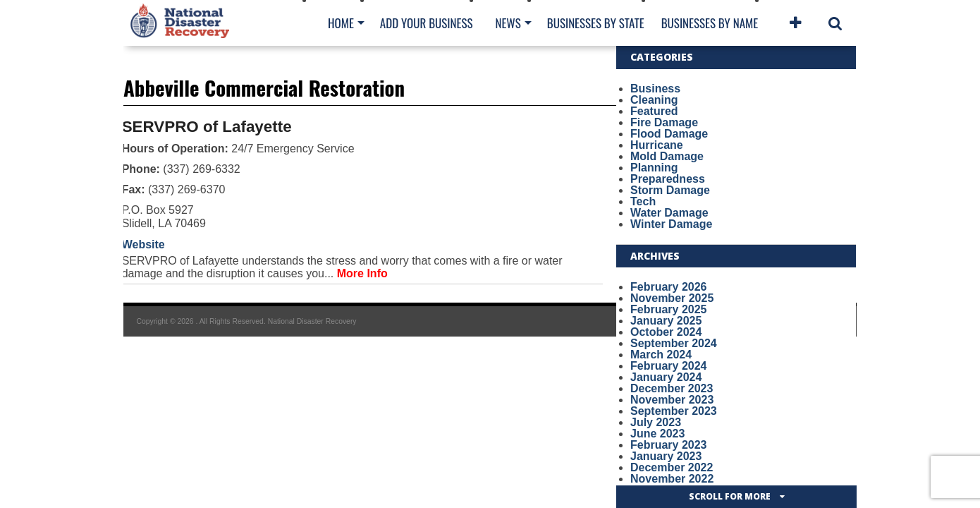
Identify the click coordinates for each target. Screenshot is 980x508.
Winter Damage (671, 224)
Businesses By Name (710, 23)
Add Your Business (427, 23)
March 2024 (661, 355)
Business (655, 89)
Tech (643, 201)
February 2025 (669, 309)
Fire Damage (664, 122)
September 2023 (674, 411)
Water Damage (669, 213)
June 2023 (657, 434)
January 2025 (666, 321)
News (508, 23)
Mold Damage (667, 156)
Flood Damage (669, 134)
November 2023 (672, 400)
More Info (362, 273)
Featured (654, 111)
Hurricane (657, 145)
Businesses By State (596, 23)
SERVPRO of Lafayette (207, 127)
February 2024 (669, 366)
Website (143, 244)
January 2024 (666, 377)
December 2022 (672, 467)
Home (341, 23)
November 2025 (672, 298)
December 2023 (672, 388)
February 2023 (669, 445)
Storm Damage (670, 190)
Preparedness (668, 179)
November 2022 (672, 479)
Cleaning (654, 100)
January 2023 (666, 456)
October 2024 (666, 332)
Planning (654, 168)
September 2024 (674, 343)
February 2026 (669, 287)
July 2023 (656, 422)
